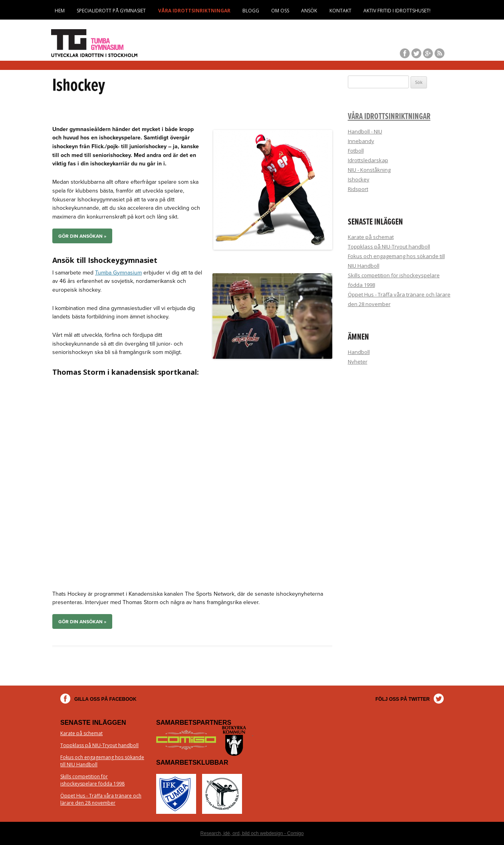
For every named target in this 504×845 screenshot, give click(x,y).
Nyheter (358, 362)
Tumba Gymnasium (118, 273)
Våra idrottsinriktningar (194, 11)
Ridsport (358, 189)
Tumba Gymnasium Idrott (95, 43)
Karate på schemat (371, 237)
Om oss (280, 11)
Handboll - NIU (365, 131)
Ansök (309, 11)
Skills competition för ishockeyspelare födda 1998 (92, 780)
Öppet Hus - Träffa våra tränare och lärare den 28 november (101, 799)
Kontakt (340, 11)
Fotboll (356, 151)
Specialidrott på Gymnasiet (111, 11)
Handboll (359, 352)
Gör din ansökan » (82, 236)
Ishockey (359, 179)
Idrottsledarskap (368, 160)
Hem (60, 11)
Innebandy (361, 141)
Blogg (251, 11)
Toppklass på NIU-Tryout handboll (389, 247)
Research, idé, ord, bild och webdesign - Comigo (252, 833)
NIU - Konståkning (369, 170)
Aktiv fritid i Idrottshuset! (397, 11)
